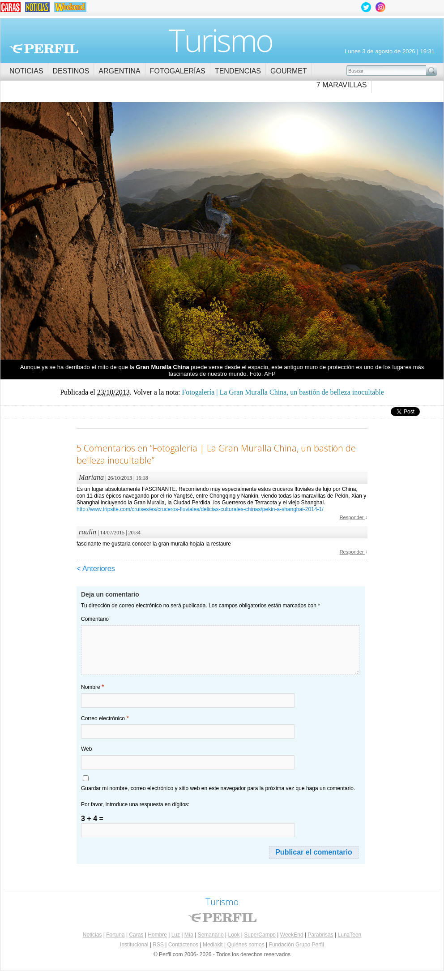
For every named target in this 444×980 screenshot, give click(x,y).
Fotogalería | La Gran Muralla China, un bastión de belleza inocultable (333, 228)
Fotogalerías (178, 71)
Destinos (71, 71)
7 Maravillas (342, 85)
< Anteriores (96, 569)
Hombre (157, 935)
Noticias (26, 71)
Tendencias (238, 71)
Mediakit (213, 945)
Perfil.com (44, 49)
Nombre (92, 687)
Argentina (119, 71)
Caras (136, 935)
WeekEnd (292, 935)
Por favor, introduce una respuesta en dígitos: (135, 804)
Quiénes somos (245, 945)
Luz (176, 935)
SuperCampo (260, 935)
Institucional (134, 945)
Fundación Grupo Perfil (297, 945)
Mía (189, 935)
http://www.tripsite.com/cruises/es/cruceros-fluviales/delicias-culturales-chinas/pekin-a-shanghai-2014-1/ (200, 509)
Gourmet (289, 71)
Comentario (95, 619)
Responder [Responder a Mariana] (354, 517)
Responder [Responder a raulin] (354, 552)
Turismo (220, 40)
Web (86, 749)
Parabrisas (320, 935)
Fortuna (115, 935)
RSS (158, 945)
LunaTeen (350, 935)
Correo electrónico (105, 718)
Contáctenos (183, 945)
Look (234, 935)
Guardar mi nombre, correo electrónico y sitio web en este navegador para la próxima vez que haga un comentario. (218, 788)
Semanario (211, 935)
